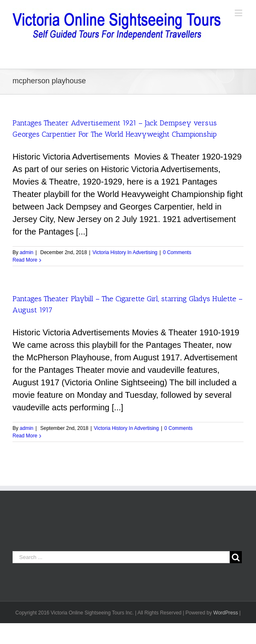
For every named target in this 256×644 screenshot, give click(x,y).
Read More (25, 260)
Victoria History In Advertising (125, 252)
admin (26, 252)
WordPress (226, 613)
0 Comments (177, 252)
